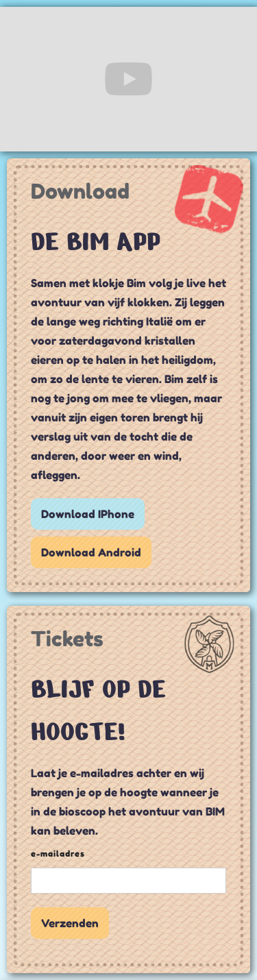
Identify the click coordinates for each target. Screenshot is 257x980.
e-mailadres (58, 854)
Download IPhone (88, 514)
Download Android (91, 552)
